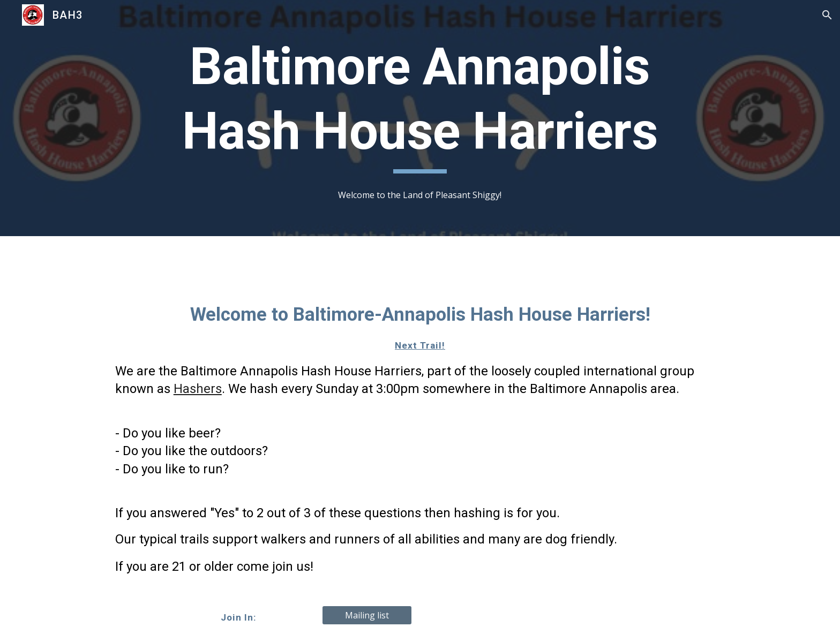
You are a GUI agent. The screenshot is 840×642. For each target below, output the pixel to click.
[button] (827, 15)
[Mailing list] (367, 615)
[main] (420, 104)
